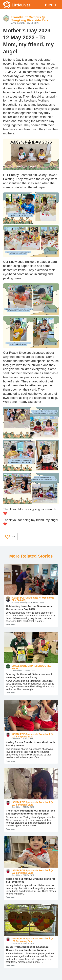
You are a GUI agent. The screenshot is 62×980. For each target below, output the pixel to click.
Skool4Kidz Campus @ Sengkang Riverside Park (30, 19)
